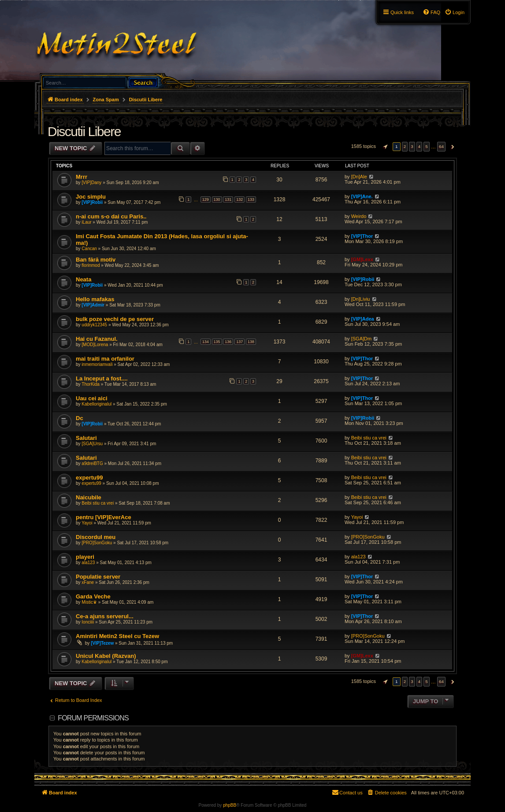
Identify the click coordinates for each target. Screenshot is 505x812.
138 (251, 342)
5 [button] (427, 146)
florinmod (91, 265)
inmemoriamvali (97, 364)
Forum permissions (93, 718)
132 (240, 199)
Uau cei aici (92, 398)
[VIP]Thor (362, 236)
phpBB (230, 805)
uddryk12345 (94, 325)
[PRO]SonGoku (97, 543)
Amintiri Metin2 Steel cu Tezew (117, 636)
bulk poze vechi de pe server (115, 319)
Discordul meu (96, 537)
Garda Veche (93, 596)
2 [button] (405, 146)
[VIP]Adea (363, 319)
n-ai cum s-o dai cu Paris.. (111, 216)
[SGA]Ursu (92, 444)
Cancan (89, 249)
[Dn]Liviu (361, 299)
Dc (80, 418)
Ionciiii (88, 622)
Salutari (86, 438)
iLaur (86, 222)
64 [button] (441, 146)
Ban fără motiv (96, 260)
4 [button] (420, 146)
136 (228, 342)
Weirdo (359, 216)
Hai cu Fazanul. (97, 339)
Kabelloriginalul (97, 404)
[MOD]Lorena (95, 345)
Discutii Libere (84, 131)
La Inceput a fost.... (102, 378)
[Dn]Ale (359, 177)
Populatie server (98, 577)
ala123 (88, 563)
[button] (384, 147)
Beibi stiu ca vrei (369, 438)
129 (206, 199)
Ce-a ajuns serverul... (105, 616)
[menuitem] (455, 12)
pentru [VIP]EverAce (104, 517)
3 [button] (412, 146)
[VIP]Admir (93, 305)
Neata (84, 279)
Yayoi (87, 523)
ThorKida (91, 384)
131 (228, 199)
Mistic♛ (89, 602)
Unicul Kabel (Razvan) (106, 656)
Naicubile (89, 497)
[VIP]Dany (91, 183)
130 (217, 199)
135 (217, 342)
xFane (88, 582)
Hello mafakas (95, 299)
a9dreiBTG (92, 463)
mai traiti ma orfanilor (105, 359)
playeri (85, 557)
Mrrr (82, 177)
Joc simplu (91, 197)
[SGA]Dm (361, 339)
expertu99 (89, 478)
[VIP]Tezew (102, 643)
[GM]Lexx (362, 259)
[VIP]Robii (92, 202)
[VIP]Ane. (362, 196)
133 (251, 199)
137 (240, 342)
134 (206, 342)
